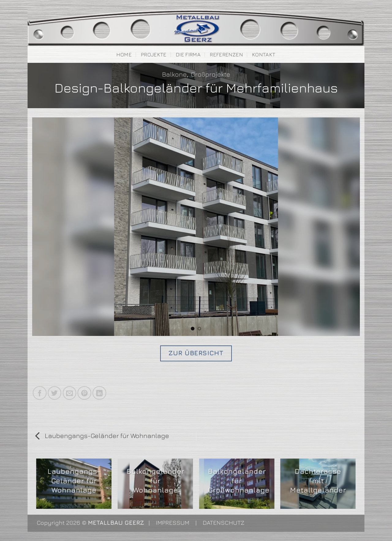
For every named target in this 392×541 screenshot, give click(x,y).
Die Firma (188, 54)
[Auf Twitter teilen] (55, 393)
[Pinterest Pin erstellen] (84, 393)
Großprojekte (211, 74)
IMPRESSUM (173, 522)
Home (124, 54)
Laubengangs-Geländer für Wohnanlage (102, 436)
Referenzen (226, 54)
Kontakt (264, 54)
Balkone (174, 74)
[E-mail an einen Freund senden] (70, 393)
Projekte (154, 54)
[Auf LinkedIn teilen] (99, 393)
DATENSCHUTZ (224, 522)
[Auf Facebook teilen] (40, 393)
